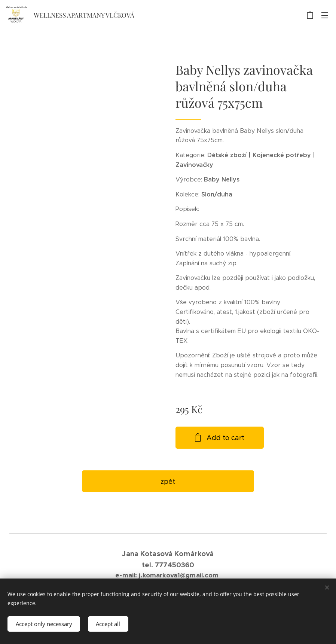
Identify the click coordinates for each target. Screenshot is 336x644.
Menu (325, 15)
